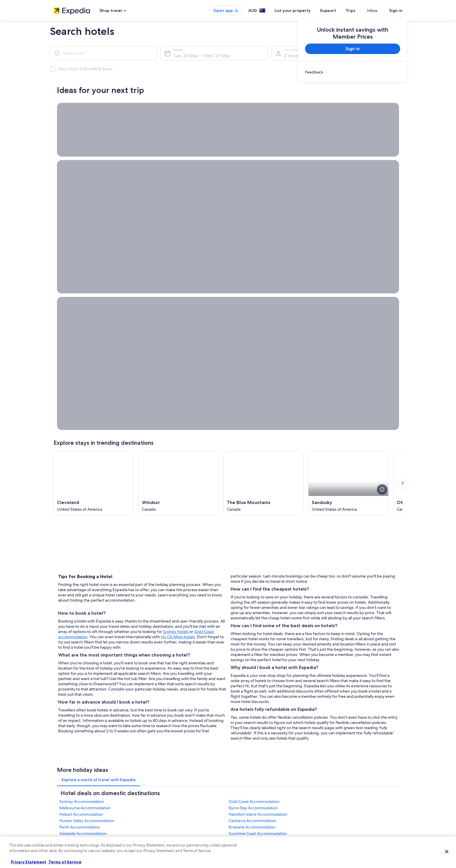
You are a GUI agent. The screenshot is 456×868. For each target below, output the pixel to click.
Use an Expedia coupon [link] (343, 688)
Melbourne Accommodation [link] (85, 568)
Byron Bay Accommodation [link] (253, 568)
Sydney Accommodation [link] (82, 562)
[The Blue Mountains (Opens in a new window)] (263, 242)
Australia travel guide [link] (160, 661)
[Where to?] (104, 53)
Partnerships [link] (63, 688)
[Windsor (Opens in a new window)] (179, 242)
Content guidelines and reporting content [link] (267, 716)
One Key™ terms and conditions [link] (259, 688)
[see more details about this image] (382, 248)
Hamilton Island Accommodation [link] (258, 575)
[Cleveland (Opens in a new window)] (94, 242)
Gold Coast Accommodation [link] (254, 562)
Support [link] (331, 661)
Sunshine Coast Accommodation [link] (258, 594)
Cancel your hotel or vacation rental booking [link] (359, 670)
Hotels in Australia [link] (158, 670)
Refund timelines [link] (337, 679)
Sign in (396, 10)
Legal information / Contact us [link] (257, 707)
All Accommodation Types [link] (164, 716)
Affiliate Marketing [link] (68, 707)
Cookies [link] (240, 670)
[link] (353, 72)
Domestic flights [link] (156, 698)
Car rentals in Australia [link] (161, 707)
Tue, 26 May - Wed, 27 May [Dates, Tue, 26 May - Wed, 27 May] (202, 56)
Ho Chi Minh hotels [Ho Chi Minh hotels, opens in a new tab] (178, 395)
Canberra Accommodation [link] (252, 581)
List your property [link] (67, 679)
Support (339, 10)
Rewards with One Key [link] (162, 735)
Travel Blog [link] (152, 726)
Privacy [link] (239, 661)
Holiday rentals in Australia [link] (164, 679)
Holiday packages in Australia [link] (167, 688)
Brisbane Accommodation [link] (252, 588)
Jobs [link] (57, 670)
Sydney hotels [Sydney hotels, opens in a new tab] (176, 390)
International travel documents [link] (348, 698)
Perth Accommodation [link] (80, 588)
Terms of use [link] (244, 679)
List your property (303, 10)
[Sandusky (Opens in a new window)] (348, 242)
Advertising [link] (63, 698)
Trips (361, 10)
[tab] (99, 540)
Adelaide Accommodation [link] (83, 594)
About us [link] (61, 661)
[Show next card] (402, 242)
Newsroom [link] (62, 716)
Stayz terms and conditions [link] (255, 698)
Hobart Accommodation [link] (81, 575)
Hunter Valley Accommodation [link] (87, 581)
